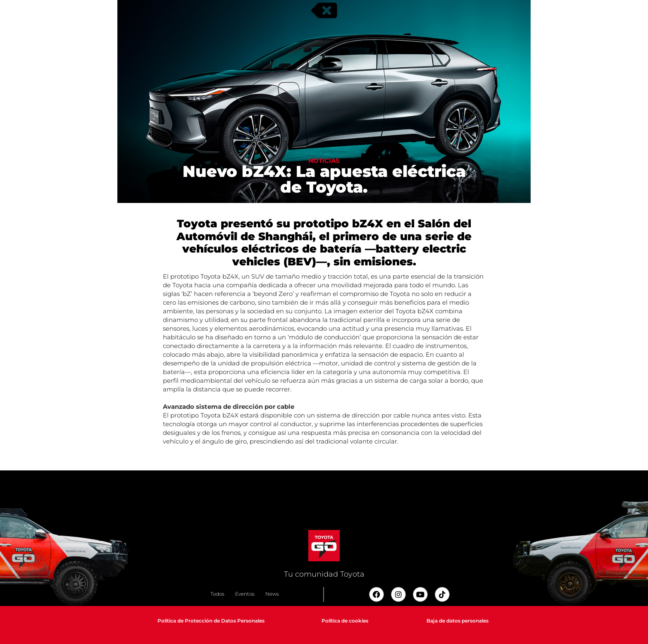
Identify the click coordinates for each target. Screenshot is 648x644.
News (272, 594)
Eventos (245, 594)
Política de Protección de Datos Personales (211, 621)
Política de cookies (345, 621)
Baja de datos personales (457, 621)
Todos (217, 594)
